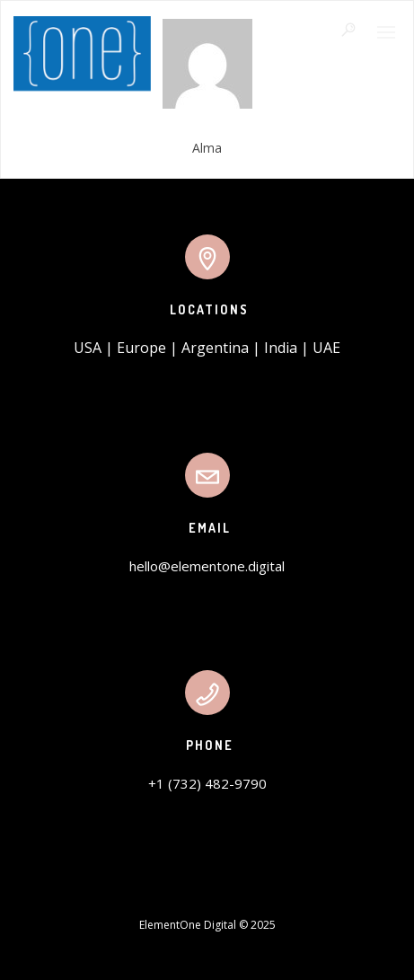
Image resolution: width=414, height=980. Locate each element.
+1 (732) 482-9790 (207, 783)
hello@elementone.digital (207, 566)
